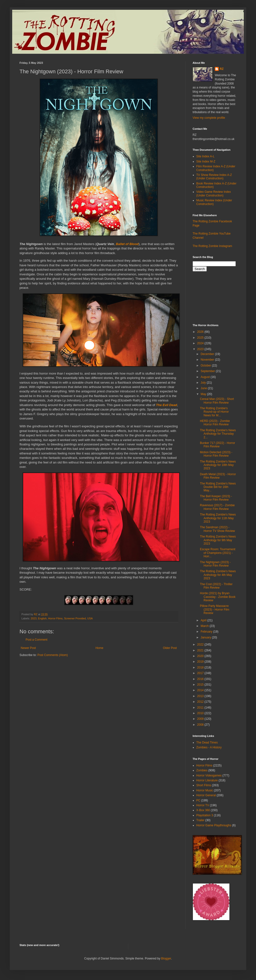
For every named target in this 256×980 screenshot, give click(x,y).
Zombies (202, 770)
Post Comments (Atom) (53, 655)
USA (90, 618)
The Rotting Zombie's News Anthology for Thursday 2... (218, 434)
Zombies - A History (209, 747)
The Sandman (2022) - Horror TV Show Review (217, 529)
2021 (201, 650)
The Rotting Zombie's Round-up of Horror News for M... (214, 412)
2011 (201, 708)
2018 (201, 668)
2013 (201, 696)
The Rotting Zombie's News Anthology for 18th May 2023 (218, 465)
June (204, 388)
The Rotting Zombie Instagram (212, 246)
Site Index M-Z (206, 162)
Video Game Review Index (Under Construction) (214, 194)
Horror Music (205, 790)
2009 (201, 719)
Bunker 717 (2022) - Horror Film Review (217, 445)
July (204, 383)
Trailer (200, 820)
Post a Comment (36, 640)
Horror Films (55, 618)
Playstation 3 (205, 815)
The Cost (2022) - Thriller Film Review (216, 586)
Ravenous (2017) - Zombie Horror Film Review (217, 507)
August (206, 377)
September (208, 371)
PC (198, 800)
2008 (201, 725)
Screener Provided (75, 618)
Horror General (206, 795)
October (206, 366)
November (208, 360)
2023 (34, 618)
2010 (201, 713)
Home (99, 648)
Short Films (204, 785)
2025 (201, 338)
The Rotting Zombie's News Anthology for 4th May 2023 (218, 575)
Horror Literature (207, 780)
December (208, 354)
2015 (201, 685)
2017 (201, 673)
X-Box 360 (203, 810)
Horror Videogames (209, 775)
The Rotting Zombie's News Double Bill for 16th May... (218, 487)
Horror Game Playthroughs (214, 825)
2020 (201, 656)
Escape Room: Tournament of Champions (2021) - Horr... (218, 553)
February (207, 632)
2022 (201, 645)
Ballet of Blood (127, 244)
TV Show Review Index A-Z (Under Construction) (214, 177)
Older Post (170, 648)
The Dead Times (207, 743)
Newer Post (28, 648)
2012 (201, 702)
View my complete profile (209, 118)
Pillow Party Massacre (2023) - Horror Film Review (215, 609)
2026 (201, 332)
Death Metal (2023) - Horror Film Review (218, 476)
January (206, 637)
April (204, 620)
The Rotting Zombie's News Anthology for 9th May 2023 (218, 540)
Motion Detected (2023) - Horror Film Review (216, 454)
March (205, 626)
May (204, 394)
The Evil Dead (167, 405)
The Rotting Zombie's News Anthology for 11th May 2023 (218, 518)
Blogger (166, 958)
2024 (201, 343)
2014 (201, 690)
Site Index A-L (205, 156)
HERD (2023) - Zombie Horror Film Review (215, 423)
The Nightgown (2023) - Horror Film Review (215, 564)
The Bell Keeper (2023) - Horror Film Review (216, 498)
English (42, 618)
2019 (201, 662)
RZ (222, 69)
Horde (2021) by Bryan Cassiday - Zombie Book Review (218, 597)
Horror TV (203, 805)
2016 (201, 679)
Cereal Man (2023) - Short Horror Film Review (217, 401)
